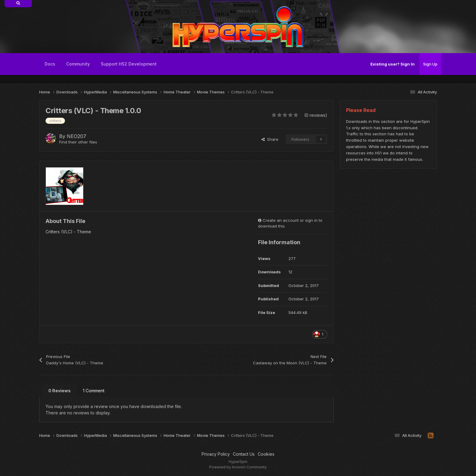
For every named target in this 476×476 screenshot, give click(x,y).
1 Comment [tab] (94, 391)
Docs (50, 64)
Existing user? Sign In (393, 64)
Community (78, 64)
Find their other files (78, 142)
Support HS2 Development (129, 64)
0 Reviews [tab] (59, 391)
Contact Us (244, 454)
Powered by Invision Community (238, 467)
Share (270, 139)
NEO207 (76, 136)
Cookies (266, 454)
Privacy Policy (216, 454)
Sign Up (430, 64)
